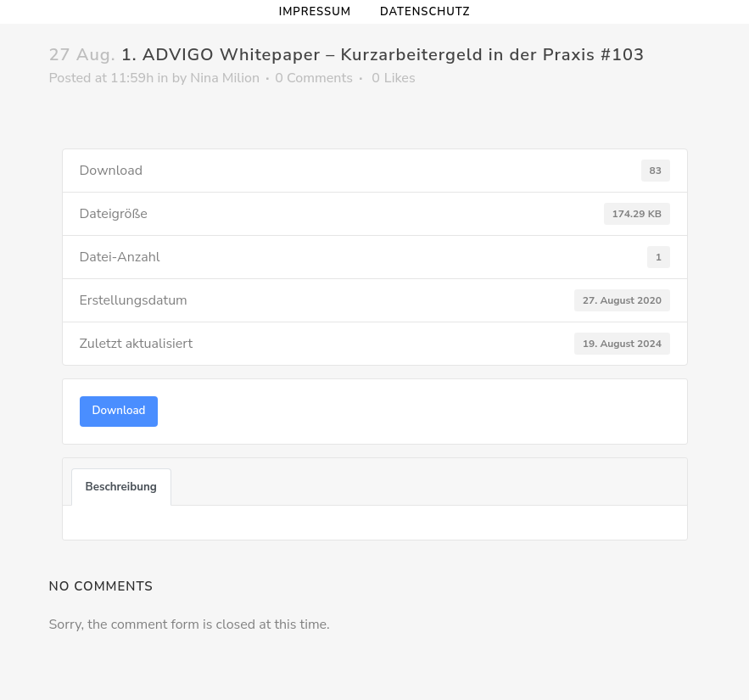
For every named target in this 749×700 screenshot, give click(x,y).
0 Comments (314, 78)
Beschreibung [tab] (121, 487)
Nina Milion (225, 78)
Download (119, 411)
